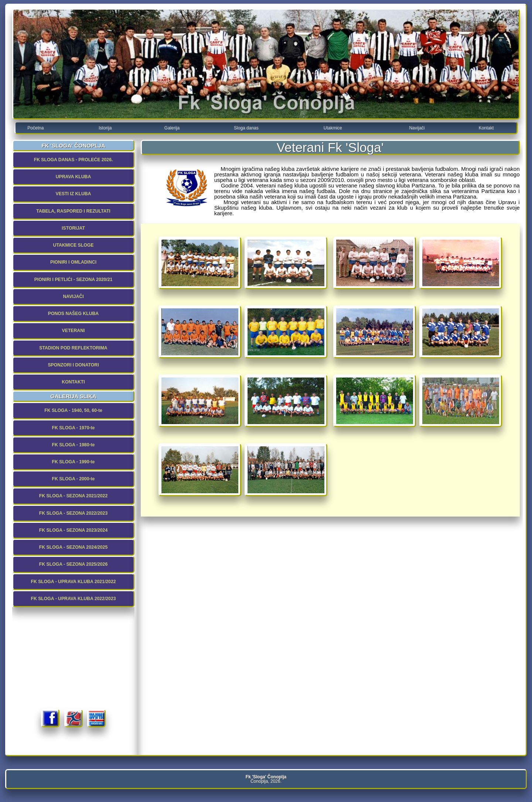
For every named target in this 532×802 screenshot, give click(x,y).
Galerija (172, 128)
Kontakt (486, 128)
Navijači (417, 128)
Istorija (105, 128)
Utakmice (333, 128)
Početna (35, 128)
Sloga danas (246, 128)
